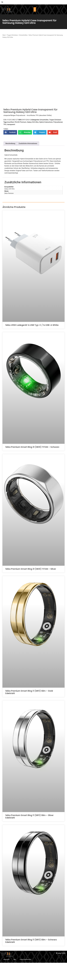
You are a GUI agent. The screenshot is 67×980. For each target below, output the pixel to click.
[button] (2, 2)
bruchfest (11, 139)
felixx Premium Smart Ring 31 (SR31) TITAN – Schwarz (32, 464)
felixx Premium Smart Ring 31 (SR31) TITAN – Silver (31, 586)
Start (4, 35)
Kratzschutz (48, 139)
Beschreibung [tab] (10, 161)
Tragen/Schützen (12, 35)
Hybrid (41, 139)
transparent (11, 142)
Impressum (6, 977)
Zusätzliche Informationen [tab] (28, 161)
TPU (5, 142)
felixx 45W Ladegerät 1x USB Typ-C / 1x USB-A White (32, 342)
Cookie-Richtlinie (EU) (25, 977)
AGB (15, 977)
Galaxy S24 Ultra (33, 139)
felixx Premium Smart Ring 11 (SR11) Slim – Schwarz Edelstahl (31, 958)
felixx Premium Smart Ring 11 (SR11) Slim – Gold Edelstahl (29, 709)
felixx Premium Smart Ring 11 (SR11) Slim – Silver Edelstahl (29, 834)
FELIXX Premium (21, 139)
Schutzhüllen (23, 35)
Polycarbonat (58, 139)
